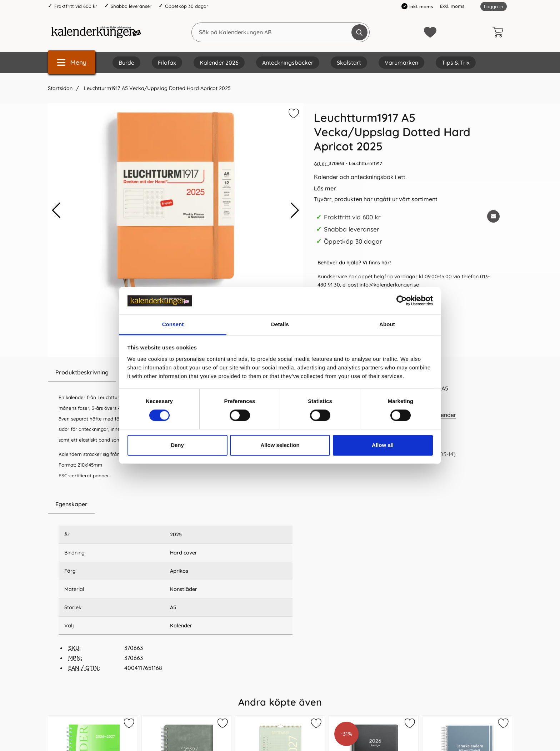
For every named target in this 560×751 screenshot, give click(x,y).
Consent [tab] (173, 324)
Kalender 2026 (219, 63)
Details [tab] (280, 324)
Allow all (383, 445)
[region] (176, 504)
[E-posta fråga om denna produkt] (493, 216)
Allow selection (280, 445)
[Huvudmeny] (72, 62)
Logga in (494, 6)
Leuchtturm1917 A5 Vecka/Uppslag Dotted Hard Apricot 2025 (157, 88)
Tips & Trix (456, 63)
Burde (126, 63)
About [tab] (387, 324)
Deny (177, 445)
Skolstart (349, 63)
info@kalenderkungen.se (389, 285)
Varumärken (401, 63)
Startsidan (60, 88)
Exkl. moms (452, 6)
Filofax (167, 63)
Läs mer (325, 188)
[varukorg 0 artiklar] (500, 32)
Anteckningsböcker (288, 63)
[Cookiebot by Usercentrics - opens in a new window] (402, 301)
